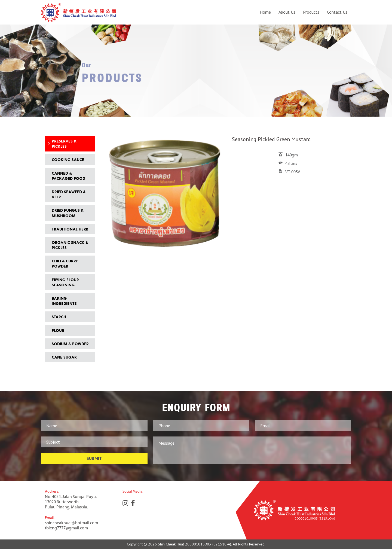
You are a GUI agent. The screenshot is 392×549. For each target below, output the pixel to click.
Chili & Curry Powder (65, 263)
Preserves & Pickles (64, 144)
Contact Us (337, 12)
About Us (287, 12)
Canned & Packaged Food (68, 176)
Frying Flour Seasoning (65, 282)
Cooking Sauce (68, 160)
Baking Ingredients (64, 301)
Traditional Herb (70, 229)
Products (311, 12)
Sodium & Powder (70, 344)
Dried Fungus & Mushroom (68, 213)
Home (265, 12)
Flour (58, 330)
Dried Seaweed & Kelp (69, 194)
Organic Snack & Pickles (70, 245)
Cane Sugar (64, 357)
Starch (59, 317)
